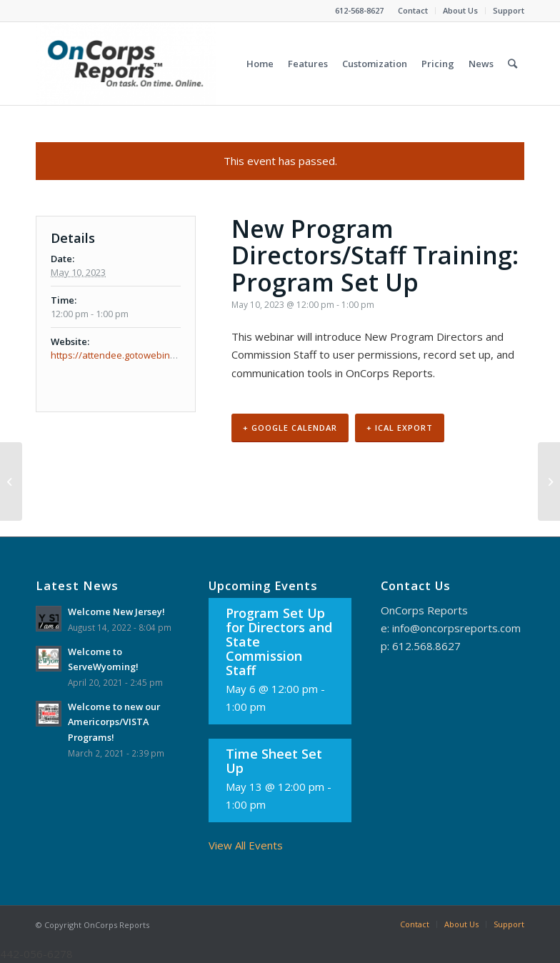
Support (509, 10)
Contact (413, 10)
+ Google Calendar (290, 428)
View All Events (246, 845)
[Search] (512, 64)
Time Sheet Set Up (274, 761)
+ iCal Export (400, 428)
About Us (460, 10)
